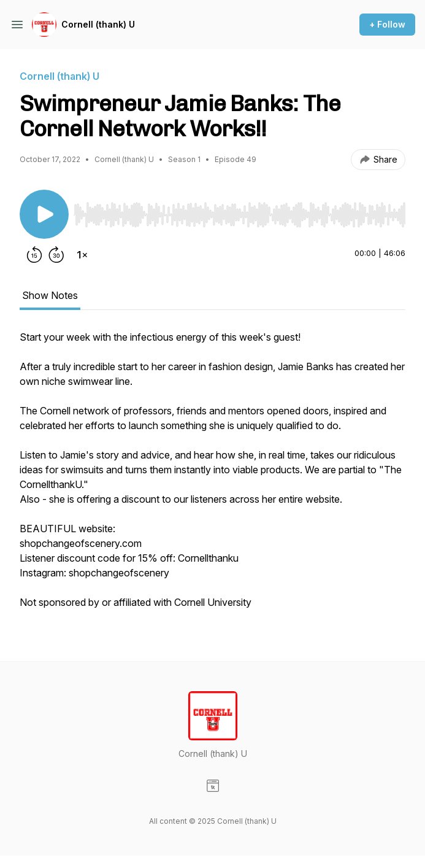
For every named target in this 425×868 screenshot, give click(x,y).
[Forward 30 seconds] (56, 255)
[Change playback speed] (82, 255)
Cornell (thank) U (98, 24)
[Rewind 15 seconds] (34, 255)
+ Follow (387, 24)
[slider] (239, 215)
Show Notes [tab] (50, 295)
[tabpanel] (212, 476)
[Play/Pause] (44, 214)
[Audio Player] (239, 211)
